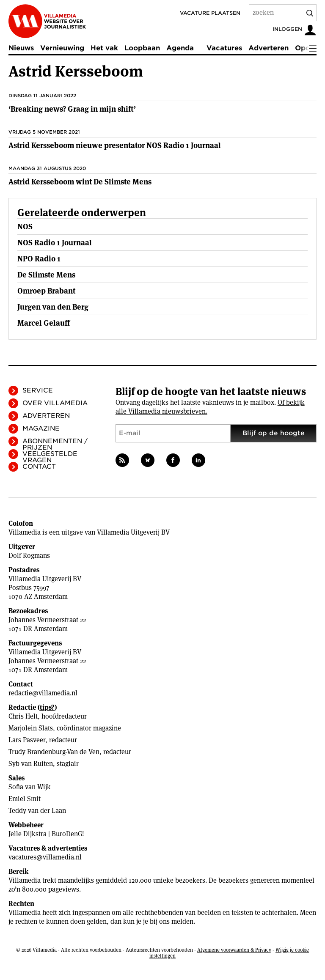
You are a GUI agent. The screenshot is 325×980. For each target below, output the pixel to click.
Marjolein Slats (31, 728)
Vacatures (224, 48)
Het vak (104, 48)
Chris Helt (23, 716)
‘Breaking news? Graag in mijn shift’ (72, 109)
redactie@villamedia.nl (43, 693)
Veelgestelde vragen (50, 457)
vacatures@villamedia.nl (45, 857)
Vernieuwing (62, 48)
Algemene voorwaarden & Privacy (234, 950)
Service (38, 390)
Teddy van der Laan (37, 811)
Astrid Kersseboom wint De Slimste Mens (80, 182)
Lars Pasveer (27, 740)
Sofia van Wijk (30, 787)
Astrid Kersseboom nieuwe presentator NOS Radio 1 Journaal (115, 145)
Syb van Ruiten (31, 764)
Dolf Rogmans (29, 556)
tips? (47, 707)
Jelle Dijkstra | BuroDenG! (46, 834)
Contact (39, 467)
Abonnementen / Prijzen (55, 444)
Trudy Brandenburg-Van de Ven (54, 752)
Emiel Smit (25, 799)
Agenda (180, 48)
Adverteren (269, 48)
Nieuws (21, 48)
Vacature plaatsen (210, 13)
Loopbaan (142, 48)
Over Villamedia (55, 403)
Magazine (41, 428)
